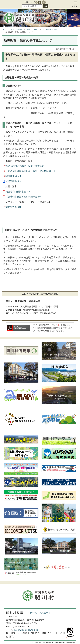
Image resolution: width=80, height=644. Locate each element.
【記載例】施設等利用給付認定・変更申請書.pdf (30, 171)
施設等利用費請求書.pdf (18, 192)
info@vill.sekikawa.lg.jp (26, 630)
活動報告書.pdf (13, 207)
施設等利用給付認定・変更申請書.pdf (25, 166)
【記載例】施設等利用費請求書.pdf (23, 197)
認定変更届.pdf (13, 176)
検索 (46, 6)
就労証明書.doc (13, 181)
